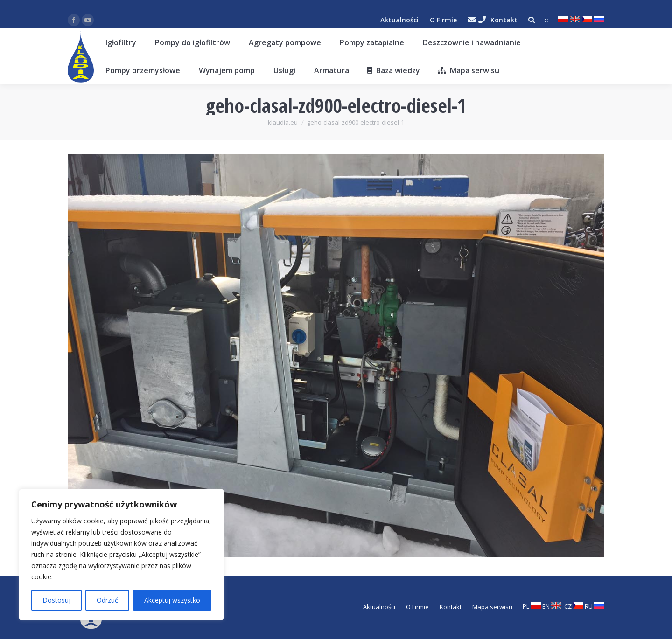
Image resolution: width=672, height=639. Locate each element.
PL (532, 606)
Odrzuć (107, 600)
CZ (574, 606)
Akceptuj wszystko (172, 600)
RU (595, 606)
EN (552, 606)
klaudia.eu (283, 122)
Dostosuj (56, 600)
